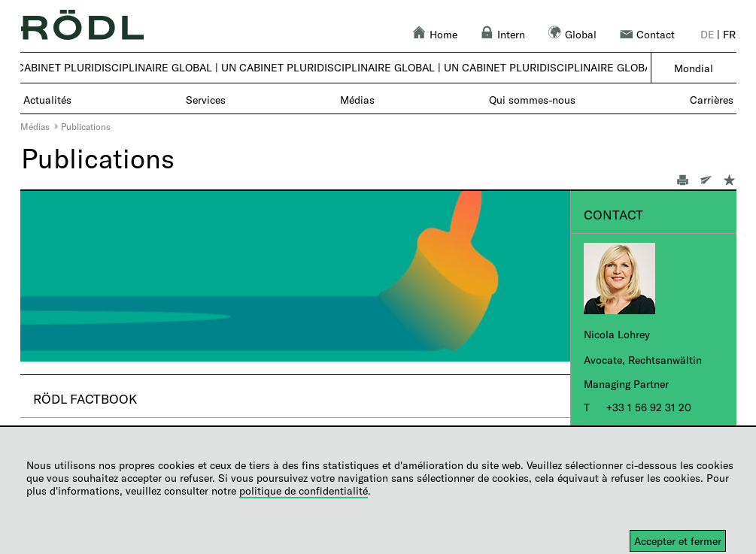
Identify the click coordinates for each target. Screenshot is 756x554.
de (707, 34)
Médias (35, 126)
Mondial (694, 68)
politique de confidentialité (304, 490)
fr (729, 34)
